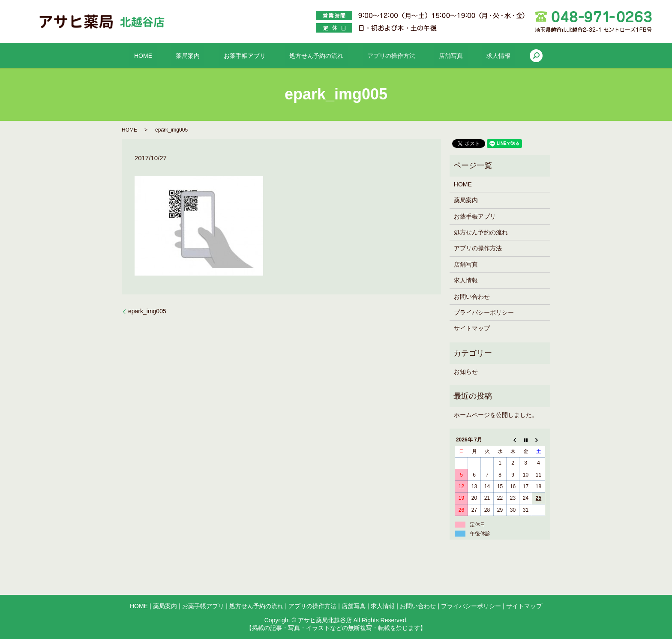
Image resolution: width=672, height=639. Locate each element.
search (504, 56)
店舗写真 (432, 56)
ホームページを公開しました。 (496, 415)
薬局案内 (207, 56)
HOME (171, 56)
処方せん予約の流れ (316, 56)
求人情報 (471, 56)
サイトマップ (472, 328)
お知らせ (466, 372)
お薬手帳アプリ (254, 56)
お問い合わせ (472, 297)
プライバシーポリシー (484, 312)
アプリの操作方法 (382, 56)
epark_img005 (147, 311)
